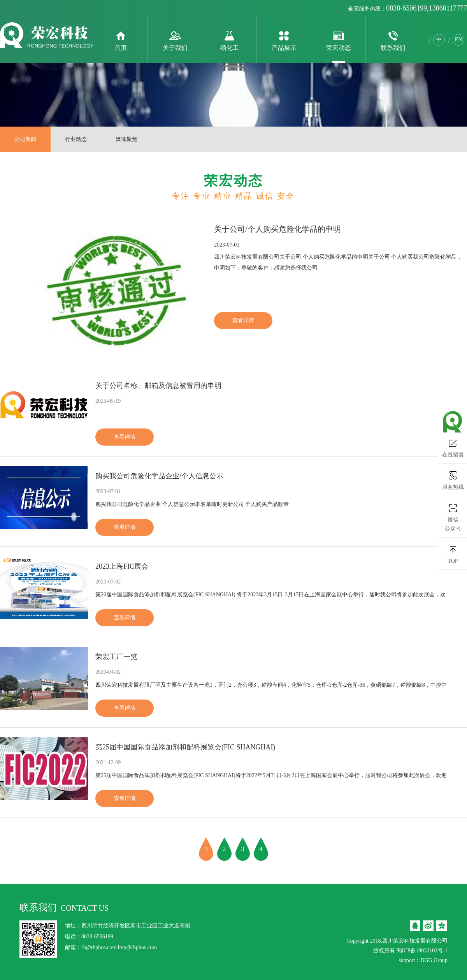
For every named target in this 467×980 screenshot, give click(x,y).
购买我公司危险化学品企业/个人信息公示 (159, 476)
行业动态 (76, 139)
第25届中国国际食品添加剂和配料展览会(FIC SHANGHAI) (185, 747)
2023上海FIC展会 (122, 566)
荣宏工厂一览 (116, 657)
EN (459, 40)
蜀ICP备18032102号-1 (422, 951)
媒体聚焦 (126, 139)
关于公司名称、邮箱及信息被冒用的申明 (158, 386)
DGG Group (434, 960)
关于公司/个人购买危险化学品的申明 (277, 229)
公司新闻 (25, 139)
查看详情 (243, 320)
